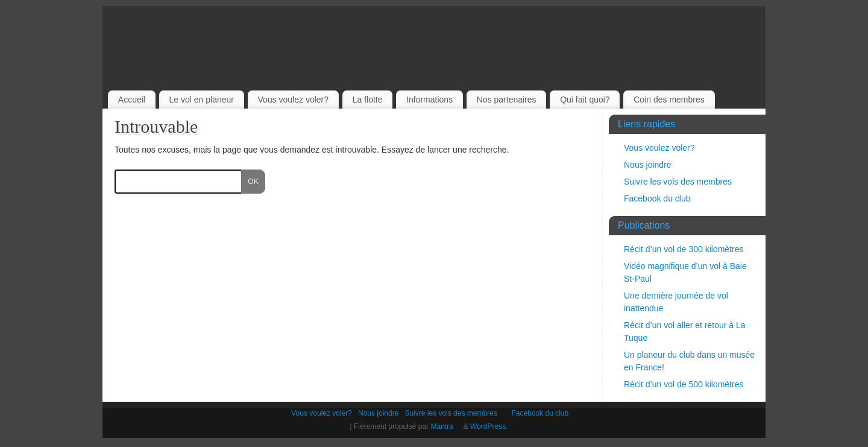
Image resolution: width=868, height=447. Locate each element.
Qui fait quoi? (585, 100)
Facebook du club (662, 198)
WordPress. (494, 426)
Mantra (446, 426)
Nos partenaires (507, 100)
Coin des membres (669, 100)
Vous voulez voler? (294, 100)
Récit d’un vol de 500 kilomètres (684, 384)
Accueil (132, 100)
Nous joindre (648, 165)
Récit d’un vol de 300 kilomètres (684, 249)
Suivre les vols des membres (682, 182)
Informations (429, 100)
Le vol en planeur (202, 100)
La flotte (368, 100)
